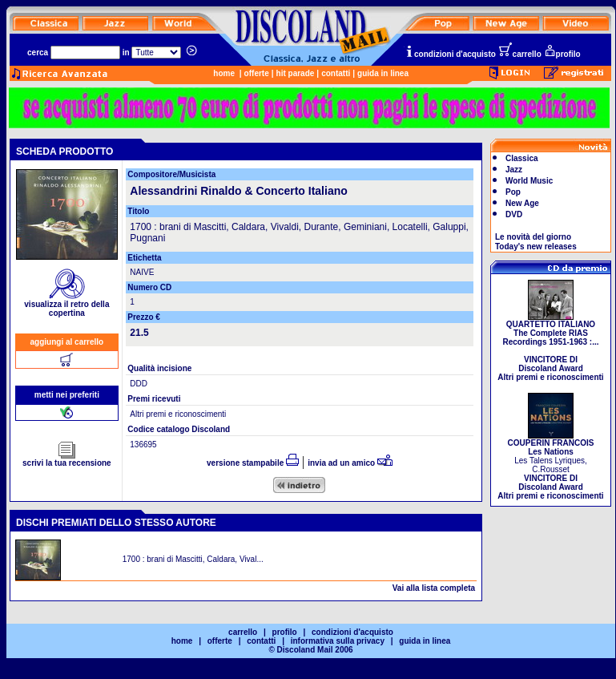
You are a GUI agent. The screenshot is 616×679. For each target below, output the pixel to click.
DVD (514, 214)
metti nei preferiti (67, 395)
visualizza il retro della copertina (66, 305)
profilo (562, 54)
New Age (522, 203)
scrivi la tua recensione (67, 459)
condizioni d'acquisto (450, 54)
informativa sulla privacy (338, 641)
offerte (257, 73)
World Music (529, 181)
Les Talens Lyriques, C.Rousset (550, 466)
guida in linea (383, 73)
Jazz (514, 170)
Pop (513, 192)
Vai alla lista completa (434, 588)
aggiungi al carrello (67, 342)
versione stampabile (253, 463)
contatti (336, 73)
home (224, 73)
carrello (520, 54)
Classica (522, 158)
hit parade (296, 73)
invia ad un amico (350, 463)
